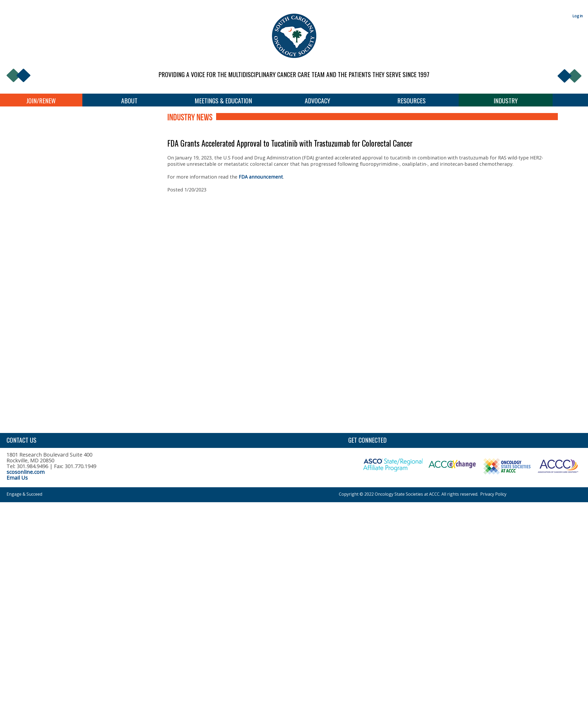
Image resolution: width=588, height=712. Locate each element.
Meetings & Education (223, 100)
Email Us (17, 478)
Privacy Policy (493, 494)
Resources (411, 100)
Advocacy (317, 100)
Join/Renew (41, 100)
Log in (578, 16)
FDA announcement (261, 177)
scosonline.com (26, 472)
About (129, 100)
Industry (506, 100)
